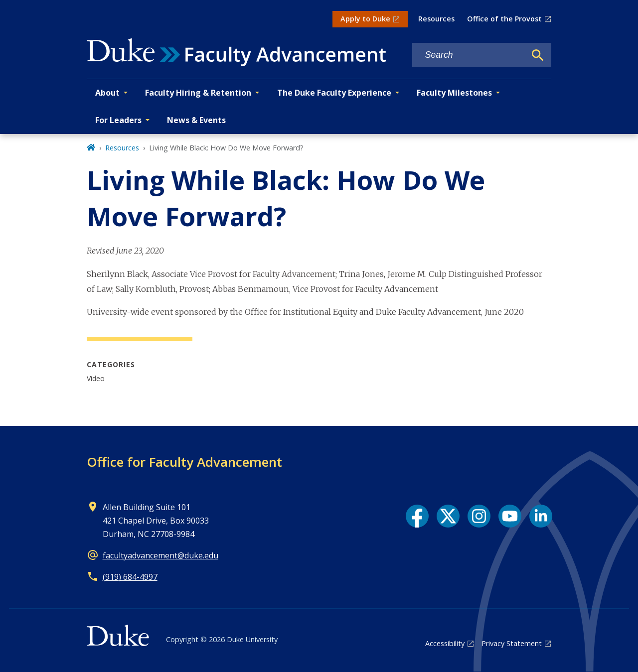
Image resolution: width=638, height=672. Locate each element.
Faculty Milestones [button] (454, 93)
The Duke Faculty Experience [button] (334, 93)
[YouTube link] (510, 516)
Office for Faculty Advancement (184, 462)
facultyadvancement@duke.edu (160, 555)
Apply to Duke (365, 19)
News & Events (196, 120)
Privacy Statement (512, 643)
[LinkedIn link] (541, 516)
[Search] (538, 55)
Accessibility (445, 643)
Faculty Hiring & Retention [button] (198, 93)
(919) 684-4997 (130, 577)
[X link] (448, 516)
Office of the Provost (504, 19)
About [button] (107, 93)
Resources (436, 19)
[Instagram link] (479, 516)
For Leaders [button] (118, 120)
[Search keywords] (469, 55)
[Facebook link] (417, 516)
